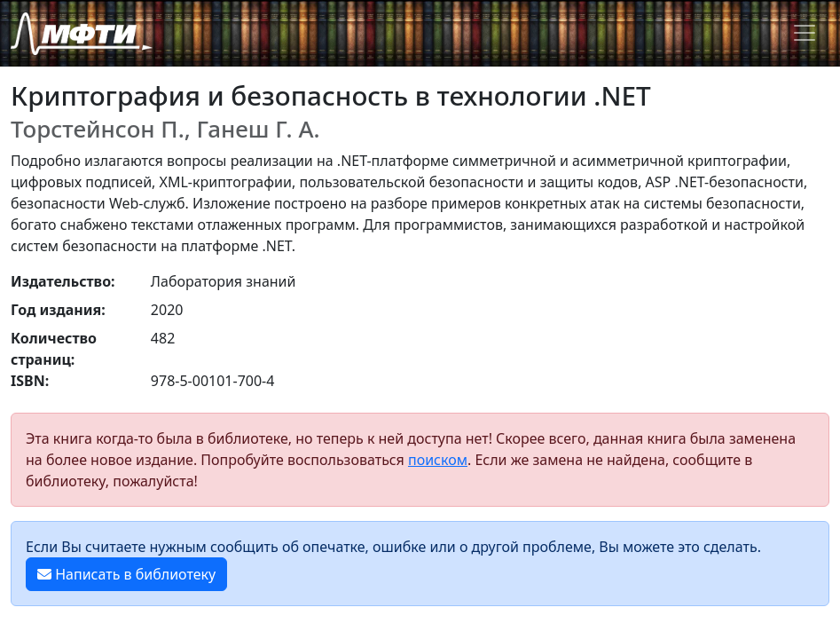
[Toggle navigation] (805, 33)
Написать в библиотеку (126, 574)
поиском (438, 460)
